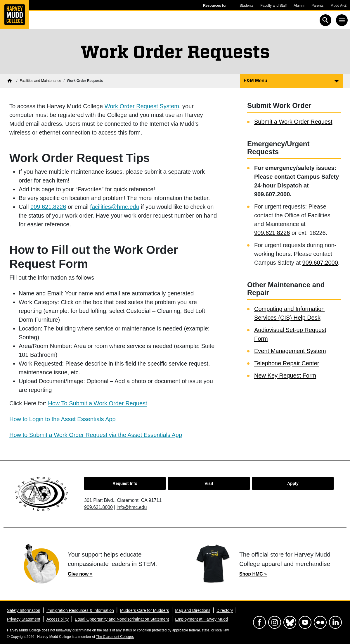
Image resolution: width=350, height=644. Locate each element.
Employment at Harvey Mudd (201, 619)
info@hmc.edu (132, 507)
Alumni (299, 6)
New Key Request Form (285, 376)
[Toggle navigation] (342, 20)
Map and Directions (193, 610)
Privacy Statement (24, 619)
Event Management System (290, 351)
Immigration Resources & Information (80, 610)
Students (246, 6)
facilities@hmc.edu (115, 207)
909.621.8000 (98, 507)
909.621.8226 (48, 207)
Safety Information (24, 610)
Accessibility (58, 619)
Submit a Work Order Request (293, 122)
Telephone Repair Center (287, 363)
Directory (225, 610)
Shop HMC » (253, 574)
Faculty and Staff (273, 6)
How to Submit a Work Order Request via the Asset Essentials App (96, 435)
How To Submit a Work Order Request (97, 403)
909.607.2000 (320, 263)
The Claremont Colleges (115, 637)
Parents (317, 6)
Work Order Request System (142, 106)
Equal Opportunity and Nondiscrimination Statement (122, 619)
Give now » (80, 574)
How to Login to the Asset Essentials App (63, 419)
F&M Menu (255, 81)
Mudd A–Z (338, 6)
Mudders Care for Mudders (144, 610)
